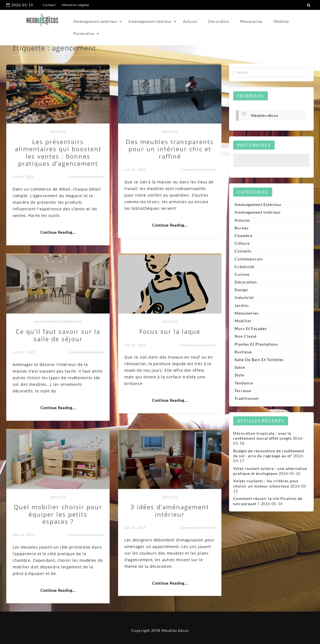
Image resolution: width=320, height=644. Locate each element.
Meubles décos (265, 115)
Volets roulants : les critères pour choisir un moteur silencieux (266, 483)
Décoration (219, 21)
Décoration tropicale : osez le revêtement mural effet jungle (262, 436)
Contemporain (249, 259)
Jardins (242, 305)
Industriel (244, 297)
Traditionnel (247, 398)
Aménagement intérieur (150, 21)
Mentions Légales (76, 5)
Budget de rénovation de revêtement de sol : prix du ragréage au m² (269, 453)
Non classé (246, 336)
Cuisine (242, 274)
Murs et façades (251, 328)
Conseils (243, 251)
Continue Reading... (58, 232)
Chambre (244, 236)
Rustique (243, 352)
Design (241, 290)
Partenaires (84, 33)
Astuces (190, 21)
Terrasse (243, 391)
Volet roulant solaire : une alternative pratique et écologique (270, 471)
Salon (240, 367)
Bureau (242, 228)
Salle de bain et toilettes (259, 360)
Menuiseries (251, 21)
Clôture (242, 243)
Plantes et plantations (256, 344)
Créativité (244, 267)
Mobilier (282, 21)
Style (239, 375)
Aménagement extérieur (95, 21)
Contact (49, 5)
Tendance (244, 383)
